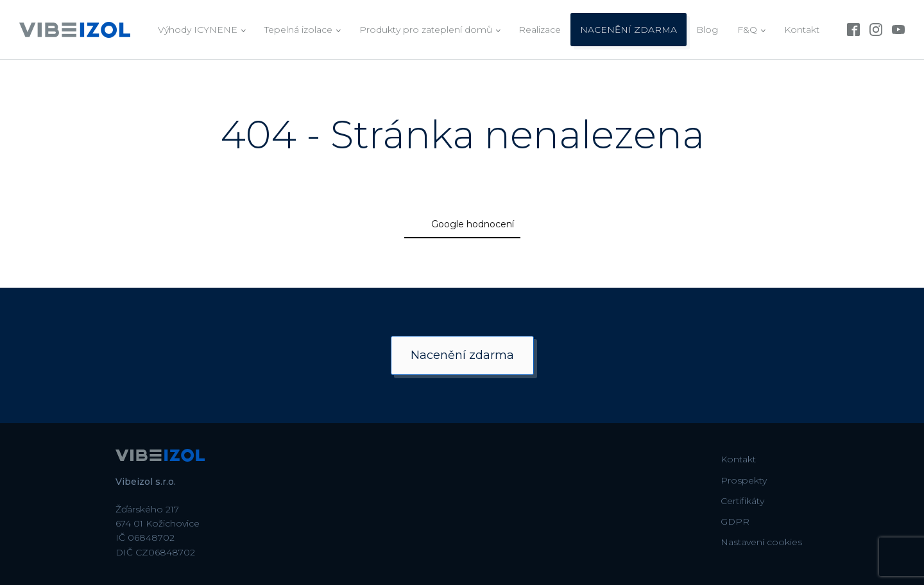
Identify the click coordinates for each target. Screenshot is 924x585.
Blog (707, 30)
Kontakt (802, 30)
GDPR (735, 521)
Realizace (540, 30)
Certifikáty (742, 501)
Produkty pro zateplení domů (426, 30)
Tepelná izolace (298, 30)
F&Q (747, 30)
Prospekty (744, 480)
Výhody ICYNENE (198, 30)
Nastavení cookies (761, 542)
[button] (205, 262)
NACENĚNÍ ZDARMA (629, 30)
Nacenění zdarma (462, 355)
